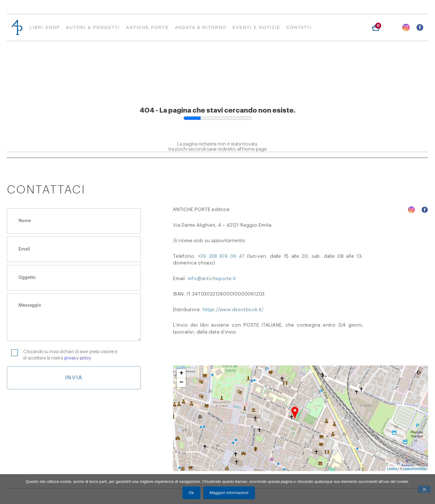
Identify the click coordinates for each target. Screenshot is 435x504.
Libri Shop (45, 27)
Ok (192, 493)
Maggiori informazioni (229, 493)
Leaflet (392, 469)
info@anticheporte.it (212, 279)
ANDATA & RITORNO (201, 27)
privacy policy (78, 358)
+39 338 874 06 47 (221, 256)
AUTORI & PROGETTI (93, 27)
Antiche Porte (147, 27)
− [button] (181, 383)
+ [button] (181, 374)
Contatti (299, 27)
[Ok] (424, 490)
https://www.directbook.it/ (233, 310)
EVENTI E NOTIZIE (256, 27)
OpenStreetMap (415, 469)
